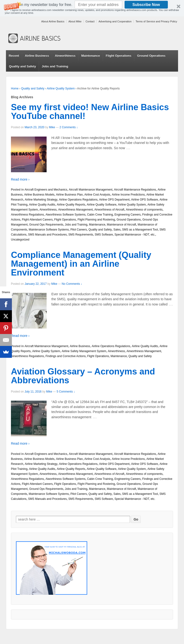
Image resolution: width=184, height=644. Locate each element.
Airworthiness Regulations (27, 215)
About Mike (75, 21)
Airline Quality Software (102, 205)
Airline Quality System (61, 88)
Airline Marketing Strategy (41, 200)
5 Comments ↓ (66, 392)
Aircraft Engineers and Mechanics (46, 190)
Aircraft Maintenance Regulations (135, 190)
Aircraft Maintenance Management (90, 190)
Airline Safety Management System (84, 351)
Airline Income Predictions (128, 195)
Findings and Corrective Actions (65, 356)
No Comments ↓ (72, 284)
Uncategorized (20, 240)
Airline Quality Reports (71, 205)
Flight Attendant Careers (37, 220)
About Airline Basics (53, 21)
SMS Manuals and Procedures (47, 235)
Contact (90, 21)
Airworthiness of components (144, 210)
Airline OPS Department (114, 200)
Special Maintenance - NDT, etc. (135, 235)
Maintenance (91, 56)
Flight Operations (119, 56)
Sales (117, 230)
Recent (14, 56)
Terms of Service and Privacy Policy (156, 21)
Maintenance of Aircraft (122, 225)
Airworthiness (65, 56)
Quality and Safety (22, 66)
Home (15, 88)
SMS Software (104, 235)
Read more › (20, 179)
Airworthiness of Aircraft (109, 210)
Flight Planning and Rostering (96, 220)
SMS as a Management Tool (140, 230)
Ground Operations (151, 56)
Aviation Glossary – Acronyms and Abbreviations (83, 376)
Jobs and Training (55, 66)
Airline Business (37, 56)
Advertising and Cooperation (115, 21)
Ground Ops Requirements (46, 225)
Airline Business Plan (69, 195)
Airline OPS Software (145, 200)
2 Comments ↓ (69, 127)
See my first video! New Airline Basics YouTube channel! (90, 112)
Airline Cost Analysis (97, 195)
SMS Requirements (81, 235)
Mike (52, 127)
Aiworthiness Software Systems (65, 215)
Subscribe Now (146, 5)
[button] (92, 8)
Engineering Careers (128, 215)
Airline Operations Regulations (78, 200)
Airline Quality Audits (42, 205)
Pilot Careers (79, 230)
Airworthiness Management (75, 210)
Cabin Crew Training (100, 215)
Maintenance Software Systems (49, 230)
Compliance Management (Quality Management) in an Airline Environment (81, 264)
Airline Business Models (39, 195)
